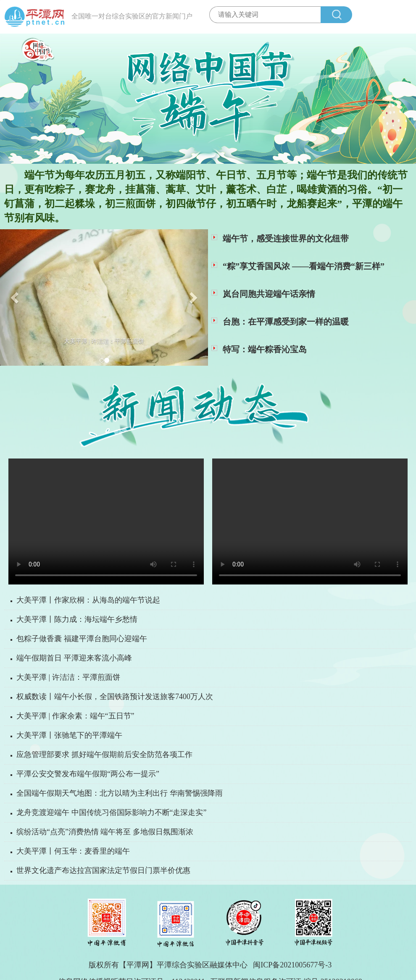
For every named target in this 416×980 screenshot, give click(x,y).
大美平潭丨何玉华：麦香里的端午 (73, 851)
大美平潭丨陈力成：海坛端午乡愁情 (77, 619)
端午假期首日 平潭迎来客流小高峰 (74, 658)
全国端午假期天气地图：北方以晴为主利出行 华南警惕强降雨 (120, 793)
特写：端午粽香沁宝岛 (265, 349)
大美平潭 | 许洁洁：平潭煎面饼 (68, 677)
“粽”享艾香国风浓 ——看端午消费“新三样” (304, 266)
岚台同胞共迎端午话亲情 (269, 294)
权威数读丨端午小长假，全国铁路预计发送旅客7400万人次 (115, 697)
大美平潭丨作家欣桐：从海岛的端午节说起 (88, 600)
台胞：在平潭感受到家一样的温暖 (286, 322)
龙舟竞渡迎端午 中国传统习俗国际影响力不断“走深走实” (111, 812)
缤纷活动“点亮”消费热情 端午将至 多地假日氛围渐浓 (105, 832)
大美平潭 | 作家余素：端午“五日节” (75, 716)
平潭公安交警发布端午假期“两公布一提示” (88, 774)
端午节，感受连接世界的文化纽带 (286, 238)
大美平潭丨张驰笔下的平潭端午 (69, 735)
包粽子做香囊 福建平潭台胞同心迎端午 (82, 639)
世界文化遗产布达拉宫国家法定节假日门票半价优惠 (103, 870)
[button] (16, 297)
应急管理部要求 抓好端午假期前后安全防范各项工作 (104, 755)
